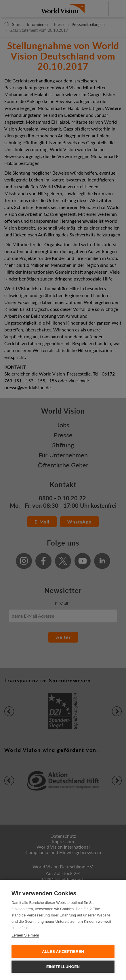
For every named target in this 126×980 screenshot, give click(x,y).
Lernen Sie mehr (25, 935)
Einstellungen (63, 967)
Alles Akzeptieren (63, 952)
